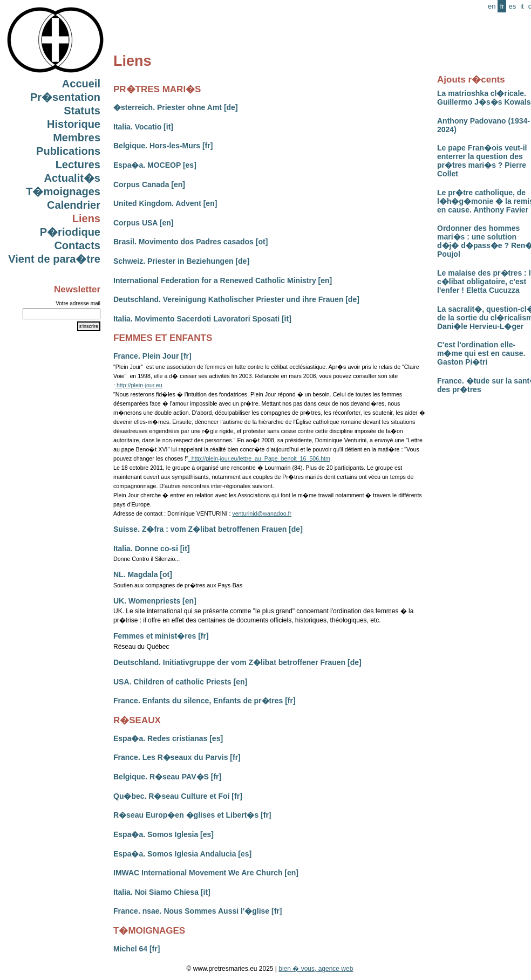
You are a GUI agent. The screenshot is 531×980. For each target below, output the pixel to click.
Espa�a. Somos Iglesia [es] (164, 834)
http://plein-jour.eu (139, 385)
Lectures (78, 165)
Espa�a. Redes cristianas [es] (168, 738)
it (522, 6)
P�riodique (70, 232)
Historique (74, 124)
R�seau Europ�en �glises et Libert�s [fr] (192, 815)
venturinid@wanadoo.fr (262, 513)
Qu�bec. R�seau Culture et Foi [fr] (178, 796)
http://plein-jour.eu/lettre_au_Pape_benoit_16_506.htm (259, 458)
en (492, 6)
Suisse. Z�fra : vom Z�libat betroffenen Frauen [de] (208, 529)
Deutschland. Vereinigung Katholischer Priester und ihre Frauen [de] (236, 299)
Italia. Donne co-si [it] (152, 549)
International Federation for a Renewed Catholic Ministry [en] (223, 280)
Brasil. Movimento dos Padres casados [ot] (190, 242)
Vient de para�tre (54, 259)
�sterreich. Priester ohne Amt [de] (176, 107)
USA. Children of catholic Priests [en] (180, 682)
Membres (77, 138)
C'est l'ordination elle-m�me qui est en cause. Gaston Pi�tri (481, 353)
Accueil (81, 84)
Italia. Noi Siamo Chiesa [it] (162, 892)
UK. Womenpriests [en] (155, 601)
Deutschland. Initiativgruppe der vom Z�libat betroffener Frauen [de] (237, 662)
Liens (86, 218)
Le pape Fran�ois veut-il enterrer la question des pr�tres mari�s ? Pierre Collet (482, 161)
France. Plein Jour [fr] (152, 356)
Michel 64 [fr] (137, 949)
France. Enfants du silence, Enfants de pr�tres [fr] (205, 701)
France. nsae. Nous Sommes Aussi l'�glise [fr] (198, 911)
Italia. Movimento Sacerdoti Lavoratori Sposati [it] (202, 319)
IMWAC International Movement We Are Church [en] (206, 873)
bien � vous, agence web (316, 969)
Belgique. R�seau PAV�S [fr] (167, 777)
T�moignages (63, 191)
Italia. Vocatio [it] (143, 127)
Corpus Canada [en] (149, 184)
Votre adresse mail (78, 303)
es (512, 6)
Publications (68, 151)
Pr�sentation (65, 97)
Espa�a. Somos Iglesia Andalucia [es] (182, 854)
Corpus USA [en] (143, 223)
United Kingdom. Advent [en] (165, 203)
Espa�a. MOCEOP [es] (155, 165)
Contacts (77, 245)
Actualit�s (72, 178)
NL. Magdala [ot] (143, 574)
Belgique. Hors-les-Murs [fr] (163, 146)
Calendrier (74, 205)
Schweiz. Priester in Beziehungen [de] (181, 261)
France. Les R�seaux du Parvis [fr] (177, 757)
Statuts (82, 111)
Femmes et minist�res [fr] (161, 636)
